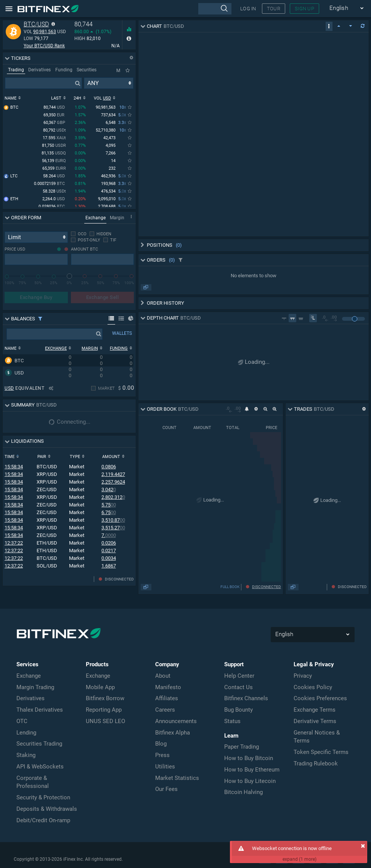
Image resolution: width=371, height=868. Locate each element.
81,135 (54, 154)
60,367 (55, 123)
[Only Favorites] (128, 71)
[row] (68, 360)
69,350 (55, 116)
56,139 (54, 162)
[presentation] (215, 9)
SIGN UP (304, 9)
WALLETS (122, 333)
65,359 (54, 169)
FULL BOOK (316, 587)
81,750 (54, 146)
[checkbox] (79, 234)
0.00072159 (50, 184)
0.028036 (52, 207)
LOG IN (248, 9)
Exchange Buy (36, 297)
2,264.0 (54, 200)
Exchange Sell (103, 297)
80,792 (55, 131)
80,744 (55, 108)
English (347, 8)
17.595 (54, 139)
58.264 (55, 177)
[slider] (69, 276)
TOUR (274, 9)
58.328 (54, 192)
